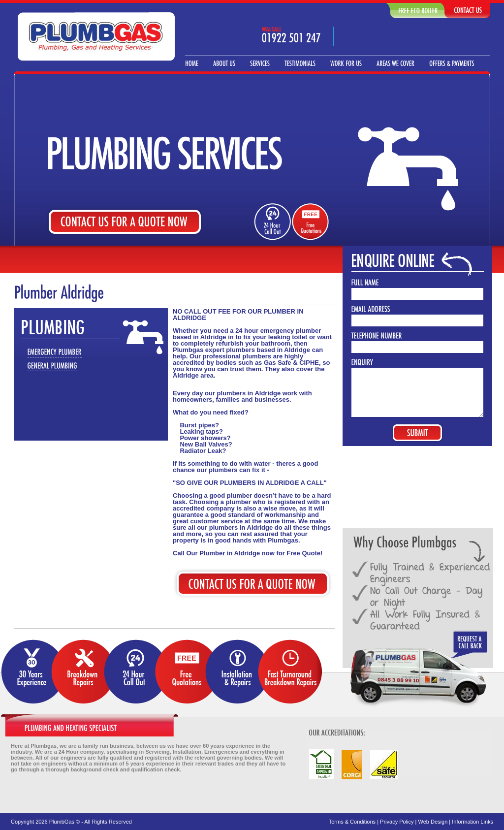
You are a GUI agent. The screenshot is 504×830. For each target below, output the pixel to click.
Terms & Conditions (352, 822)
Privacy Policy (397, 822)
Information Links (472, 822)
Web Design (433, 822)
